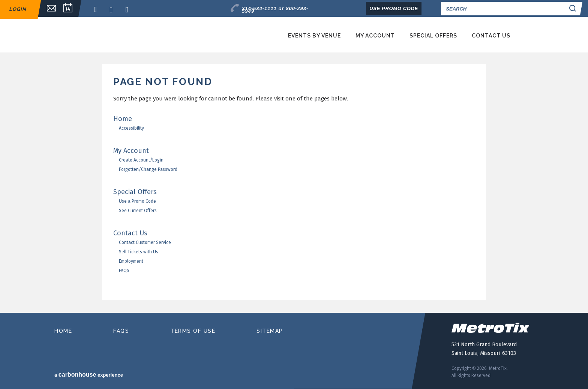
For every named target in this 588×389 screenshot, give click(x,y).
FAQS (124, 271)
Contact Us (491, 36)
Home (123, 119)
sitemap (270, 331)
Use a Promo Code (137, 201)
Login (18, 9)
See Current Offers (138, 211)
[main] (294, 188)
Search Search (574, 8)
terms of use (193, 331)
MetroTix (130, 35)
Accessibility (131, 128)
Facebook (97, 10)
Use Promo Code (394, 8)
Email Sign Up (48, 8)
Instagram (129, 10)
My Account (375, 36)
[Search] (502, 9)
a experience (89, 375)
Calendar (68, 8)
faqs (121, 331)
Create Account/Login (141, 160)
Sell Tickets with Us (139, 252)
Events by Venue (314, 36)
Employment (131, 261)
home (63, 331)
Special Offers (433, 36)
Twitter (113, 10)
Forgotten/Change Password (148, 169)
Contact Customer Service (145, 242)
